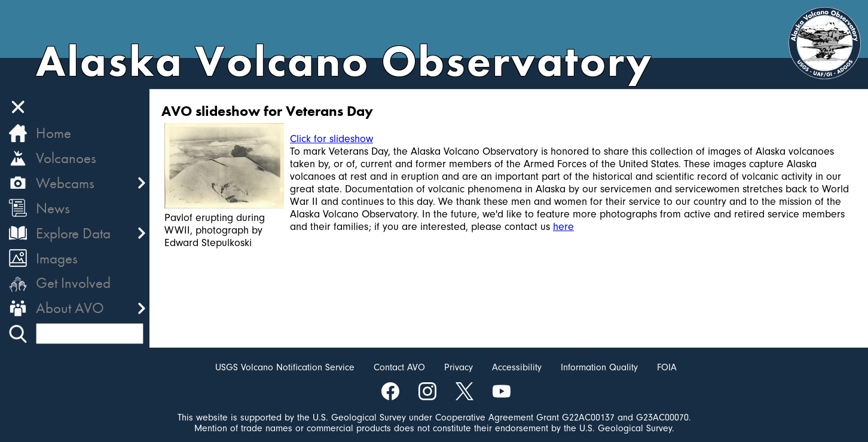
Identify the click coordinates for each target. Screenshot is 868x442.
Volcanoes (66, 158)
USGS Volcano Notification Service (285, 367)
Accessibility (517, 367)
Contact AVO (399, 367)
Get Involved (73, 283)
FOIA (667, 367)
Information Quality (599, 367)
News (53, 208)
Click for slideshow (331, 139)
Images (57, 258)
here (563, 227)
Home (54, 133)
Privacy (459, 367)
